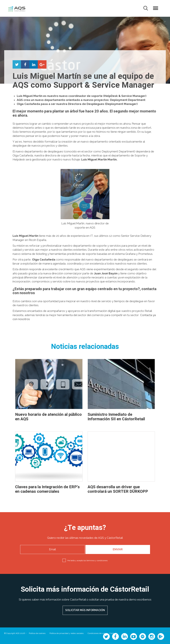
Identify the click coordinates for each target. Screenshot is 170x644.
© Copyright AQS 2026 (15, 633)
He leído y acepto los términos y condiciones (87, 561)
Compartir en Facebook (25, 64)
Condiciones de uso (96, 633)
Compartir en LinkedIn (34, 64)
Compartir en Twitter (17, 64)
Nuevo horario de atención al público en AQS (48, 417)
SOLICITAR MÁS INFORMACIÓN (85, 610)
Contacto (113, 633)
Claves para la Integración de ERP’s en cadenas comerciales (47, 489)
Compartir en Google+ (42, 64)
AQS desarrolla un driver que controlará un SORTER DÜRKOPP (118, 489)
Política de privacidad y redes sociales (67, 633)
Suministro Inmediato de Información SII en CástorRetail (116, 417)
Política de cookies (37, 633)
